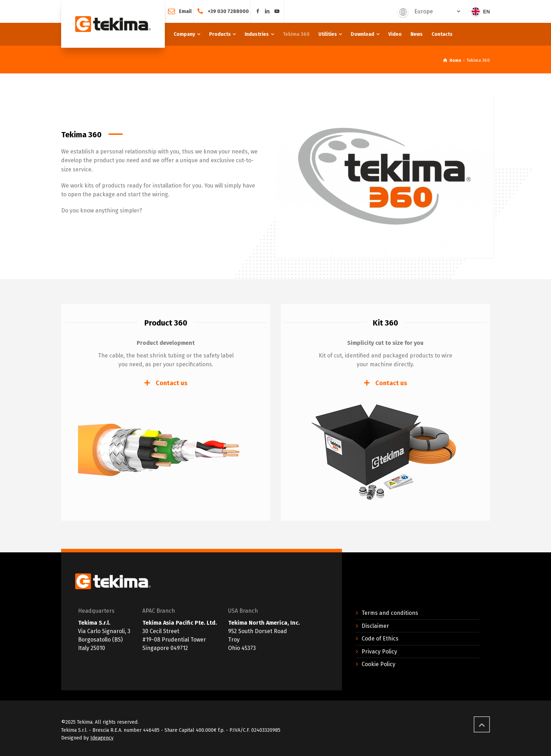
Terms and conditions (390, 613)
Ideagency (102, 738)
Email (185, 11)
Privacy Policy (379, 652)
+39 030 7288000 (228, 11)
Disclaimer (375, 626)
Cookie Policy (378, 664)
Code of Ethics (380, 639)
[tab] (166, 383)
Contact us (171, 383)
